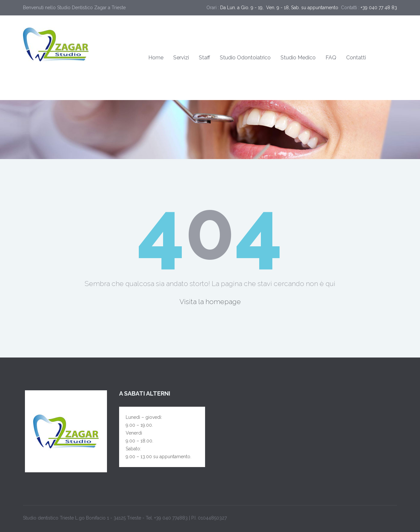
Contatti (356, 58)
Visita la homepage (210, 302)
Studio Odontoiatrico (245, 58)
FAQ (331, 58)
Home (156, 58)
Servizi (181, 58)
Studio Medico (298, 58)
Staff (204, 58)
